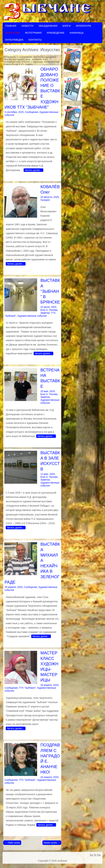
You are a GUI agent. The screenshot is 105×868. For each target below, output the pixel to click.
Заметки (45, 313)
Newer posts (52, 843)
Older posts (12, 843)
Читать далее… (33, 170)
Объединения (48, 26)
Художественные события (32, 316)
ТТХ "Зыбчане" (27, 688)
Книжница (77, 33)
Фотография (33, 33)
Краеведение (56, 33)
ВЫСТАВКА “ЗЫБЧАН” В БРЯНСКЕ (50, 291)
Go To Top (95, 855)
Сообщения (32, 112)
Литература (83, 26)
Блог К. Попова (49, 310)
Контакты (35, 40)
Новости (27, 26)
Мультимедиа (14, 40)
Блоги (67, 26)
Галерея (45, 200)
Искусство (12, 33)
